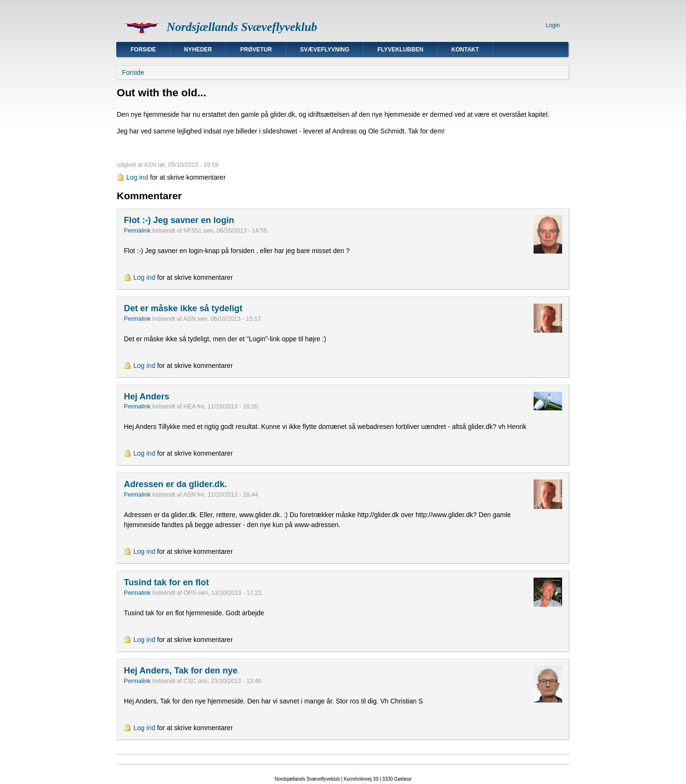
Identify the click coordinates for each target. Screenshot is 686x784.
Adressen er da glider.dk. (175, 484)
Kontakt (465, 50)
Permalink (137, 231)
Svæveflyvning (325, 50)
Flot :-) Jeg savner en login (179, 220)
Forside (143, 50)
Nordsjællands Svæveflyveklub (242, 27)
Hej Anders (146, 397)
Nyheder (198, 50)
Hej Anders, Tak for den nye (181, 671)
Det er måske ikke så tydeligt (183, 308)
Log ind (137, 177)
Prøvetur (256, 50)
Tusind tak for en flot (166, 582)
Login (553, 25)
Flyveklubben (400, 50)
